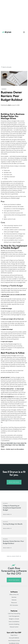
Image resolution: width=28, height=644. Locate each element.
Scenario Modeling (14, 624)
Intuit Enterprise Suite (14, 640)
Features (14, 600)
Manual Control (14, 627)
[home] (6, 32)
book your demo (14, 482)
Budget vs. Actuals (14, 619)
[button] (24, 32)
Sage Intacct (14, 635)
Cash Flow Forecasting (14, 613)
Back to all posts (7, 67)
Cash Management (14, 616)
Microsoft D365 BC (14, 638)
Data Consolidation (14, 621)
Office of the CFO (14, 594)
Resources (14, 602)
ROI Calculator (14, 605)
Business (14, 597)
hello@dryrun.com (6, 419)
